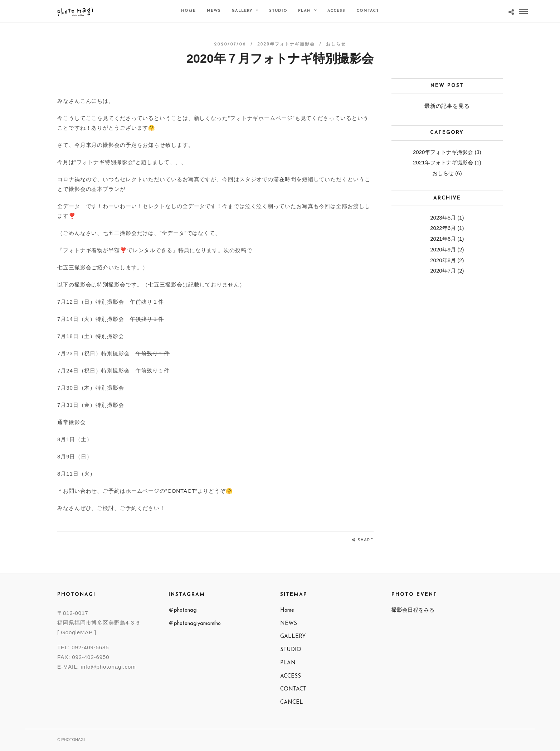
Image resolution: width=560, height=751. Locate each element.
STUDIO (278, 11)
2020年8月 (443, 260)
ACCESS (336, 11)
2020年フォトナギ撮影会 (286, 44)
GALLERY (242, 11)
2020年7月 (443, 271)
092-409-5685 (90, 647)
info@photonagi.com (108, 667)
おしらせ (336, 44)
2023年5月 (443, 218)
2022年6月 (443, 228)
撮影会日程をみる (413, 610)
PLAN (305, 11)
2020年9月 (443, 249)
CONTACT (368, 11)
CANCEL (292, 702)
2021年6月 (443, 239)
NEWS (214, 11)
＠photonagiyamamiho (195, 624)
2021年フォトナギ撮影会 (443, 162)
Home (188, 11)
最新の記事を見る (447, 106)
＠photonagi (183, 610)
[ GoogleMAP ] (77, 632)
